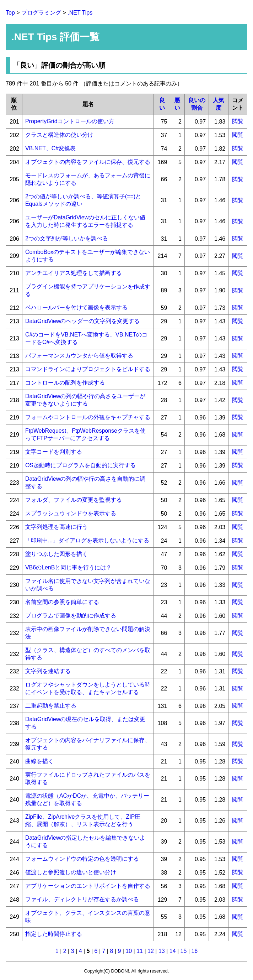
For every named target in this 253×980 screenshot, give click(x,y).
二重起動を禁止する (51, 706)
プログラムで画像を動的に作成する (71, 616)
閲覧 (238, 121)
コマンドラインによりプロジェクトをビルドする (88, 369)
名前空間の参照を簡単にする (62, 602)
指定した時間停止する (54, 934)
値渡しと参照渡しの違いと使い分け (71, 872)
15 (184, 951)
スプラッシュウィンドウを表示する (71, 513)
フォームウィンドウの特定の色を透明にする (82, 859)
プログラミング (41, 13)
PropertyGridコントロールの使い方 (70, 121)
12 (151, 951)
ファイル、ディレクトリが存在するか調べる (82, 899)
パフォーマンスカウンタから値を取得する (79, 356)
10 (129, 951)
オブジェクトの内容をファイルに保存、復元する (88, 162)
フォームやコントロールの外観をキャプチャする (88, 417)
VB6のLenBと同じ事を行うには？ (69, 567)
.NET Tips (80, 13)
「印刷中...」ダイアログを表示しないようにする (87, 540)
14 (173, 951)
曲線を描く (39, 761)
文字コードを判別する (54, 452)
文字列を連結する (48, 671)
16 (194, 951)
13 (162, 951)
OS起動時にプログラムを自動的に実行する (80, 465)
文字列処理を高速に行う (56, 527)
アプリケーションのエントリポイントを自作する (88, 886)
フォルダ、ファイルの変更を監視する (74, 500)
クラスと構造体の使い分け (59, 135)
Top (10, 13)
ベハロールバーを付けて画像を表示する (76, 307)
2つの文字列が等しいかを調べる (67, 238)
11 (140, 951)
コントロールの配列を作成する (65, 383)
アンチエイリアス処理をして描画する (74, 273)
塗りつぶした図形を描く (56, 554)
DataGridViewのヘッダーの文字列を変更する (82, 321)
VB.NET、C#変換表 (50, 148)
